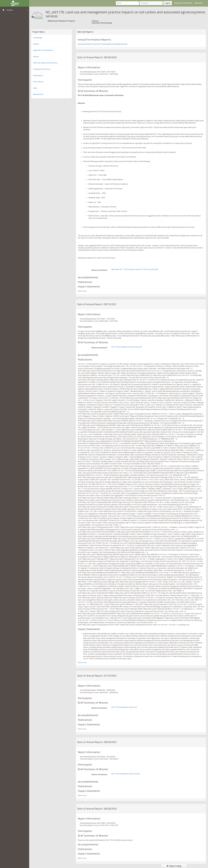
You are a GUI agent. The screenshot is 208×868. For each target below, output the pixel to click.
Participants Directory (42, 69)
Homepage (38, 38)
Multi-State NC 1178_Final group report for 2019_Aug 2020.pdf (135, 269)
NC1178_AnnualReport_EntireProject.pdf (127, 347)
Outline (36, 44)
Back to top (82, 291)
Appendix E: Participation (43, 50)
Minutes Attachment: (100, 270)
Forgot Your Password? (183, 3)
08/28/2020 (83, 44)
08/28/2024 (122, 44)
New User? (199, 3)
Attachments (38, 94)
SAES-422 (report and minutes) (45, 63)
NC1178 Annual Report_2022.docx (124, 707)
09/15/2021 (93, 44)
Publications (38, 75)
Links (35, 88)
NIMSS (15, 3)
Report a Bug (174, 866)
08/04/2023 (112, 44)
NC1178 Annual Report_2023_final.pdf (126, 774)
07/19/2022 (103, 44)
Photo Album (38, 82)
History (36, 56)
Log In (168, 3)
